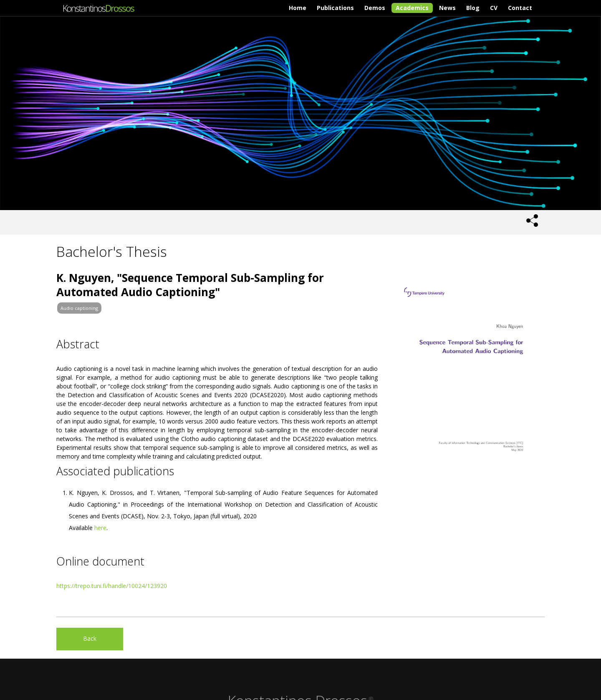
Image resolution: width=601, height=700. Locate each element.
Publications (335, 8)
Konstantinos (98, 8)
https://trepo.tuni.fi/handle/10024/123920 (112, 586)
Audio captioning (79, 308)
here (100, 528)
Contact (520, 8)
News (447, 8)
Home (298, 8)
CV (494, 8)
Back (90, 638)
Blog (473, 8)
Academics (412, 8)
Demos (375, 8)
